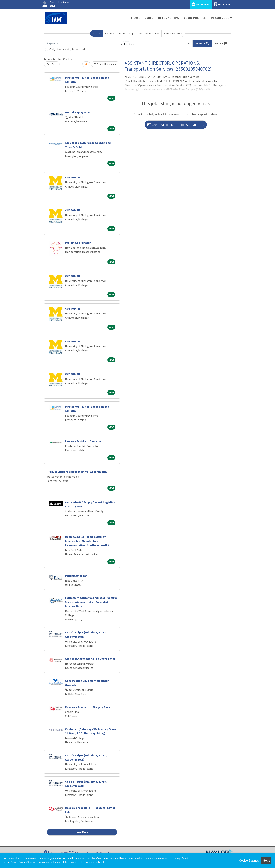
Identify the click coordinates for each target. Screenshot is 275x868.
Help (50, 852)
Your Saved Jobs (173, 33)
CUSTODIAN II (74, 177)
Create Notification (105, 64)
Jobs (149, 18)
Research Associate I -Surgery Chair (88, 707)
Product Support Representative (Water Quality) (78, 472)
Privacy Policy (101, 852)
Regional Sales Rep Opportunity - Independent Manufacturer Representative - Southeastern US (87, 541)
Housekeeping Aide (77, 112)
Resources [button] (220, 18)
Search (96, 33)
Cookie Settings (249, 861)
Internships (169, 18)
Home (136, 18)
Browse (110, 33)
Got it (266, 861)
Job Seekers (201, 4)
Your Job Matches (149, 33)
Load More (82, 832)
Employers (222, 4)
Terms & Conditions (73, 852)
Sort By (51, 64)
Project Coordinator (78, 243)
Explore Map (126, 33)
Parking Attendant (77, 576)
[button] (221, 43)
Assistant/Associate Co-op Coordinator (90, 659)
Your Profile (195, 18)
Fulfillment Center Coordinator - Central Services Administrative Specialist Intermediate (91, 602)
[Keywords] (82, 43)
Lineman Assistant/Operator (83, 441)
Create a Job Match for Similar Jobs (176, 125)
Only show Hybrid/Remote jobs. (68, 49)
